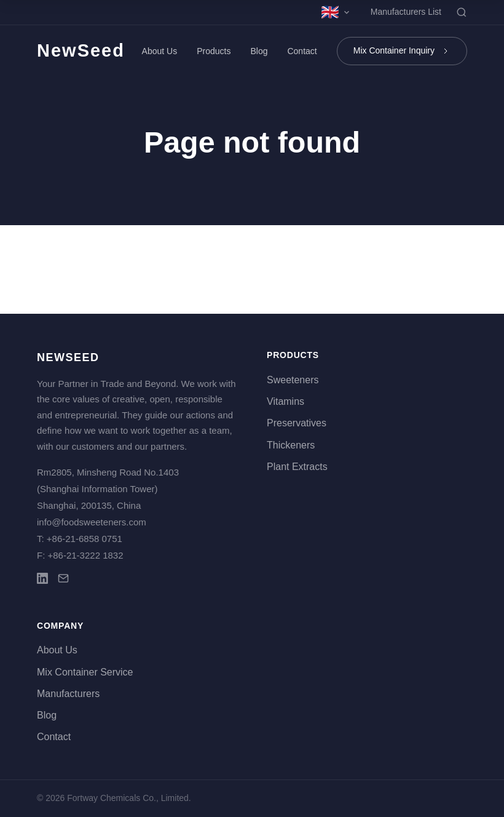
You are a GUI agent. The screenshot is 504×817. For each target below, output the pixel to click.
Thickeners (291, 445)
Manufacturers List (406, 12)
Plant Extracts (297, 467)
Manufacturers (68, 694)
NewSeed (81, 50)
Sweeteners (293, 380)
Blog (259, 51)
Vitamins (285, 401)
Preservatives (297, 423)
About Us (160, 51)
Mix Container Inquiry (402, 51)
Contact (302, 51)
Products (214, 51)
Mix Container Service (85, 672)
